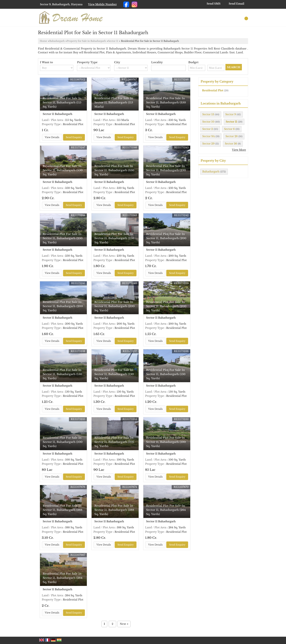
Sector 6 (229, 129)
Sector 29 (208, 144)
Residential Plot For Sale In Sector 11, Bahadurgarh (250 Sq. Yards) (166, 170)
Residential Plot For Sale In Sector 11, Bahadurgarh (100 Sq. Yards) (63, 442)
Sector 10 (208, 122)
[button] (103, 4)
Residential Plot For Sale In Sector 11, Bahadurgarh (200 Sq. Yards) (166, 238)
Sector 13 (208, 114)
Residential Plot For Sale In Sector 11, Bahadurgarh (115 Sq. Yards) (62, 102)
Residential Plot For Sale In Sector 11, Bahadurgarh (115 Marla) (114, 102)
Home (43, 41)
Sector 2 (208, 129)
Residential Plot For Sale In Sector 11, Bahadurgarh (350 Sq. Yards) (166, 102)
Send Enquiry (74, 137)
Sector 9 (231, 114)
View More (239, 150)
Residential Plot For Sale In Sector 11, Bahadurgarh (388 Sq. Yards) (62, 510)
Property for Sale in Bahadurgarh (86, 41)
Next (124, 624)
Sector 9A (208, 136)
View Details (52, 137)
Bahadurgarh (57, 41)
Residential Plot (213, 90)
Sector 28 (231, 136)
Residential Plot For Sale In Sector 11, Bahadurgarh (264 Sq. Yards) (166, 510)
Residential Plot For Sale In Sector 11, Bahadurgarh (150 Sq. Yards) (62, 374)
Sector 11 (113, 41)
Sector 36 (231, 144)
